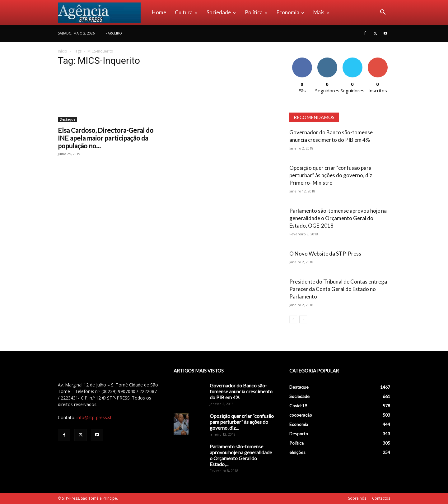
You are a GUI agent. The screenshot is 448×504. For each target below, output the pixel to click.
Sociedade (221, 12)
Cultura (186, 12)
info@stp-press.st (94, 417)
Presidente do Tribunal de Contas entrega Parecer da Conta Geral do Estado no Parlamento (338, 289)
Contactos (381, 498)
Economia (290, 12)
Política (256, 12)
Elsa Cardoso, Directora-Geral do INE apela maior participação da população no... (106, 138)
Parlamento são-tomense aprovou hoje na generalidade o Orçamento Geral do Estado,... (241, 455)
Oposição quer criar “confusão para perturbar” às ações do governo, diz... (242, 422)
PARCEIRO (114, 33)
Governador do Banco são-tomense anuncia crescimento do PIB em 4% (241, 391)
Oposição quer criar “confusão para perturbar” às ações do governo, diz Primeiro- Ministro (331, 175)
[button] (383, 13)
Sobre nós (357, 498)
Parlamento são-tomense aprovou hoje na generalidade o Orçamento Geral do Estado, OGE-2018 (338, 218)
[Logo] (103, 12)
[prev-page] (293, 319)
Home (159, 12)
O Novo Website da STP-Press (325, 254)
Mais (321, 12)
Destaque (68, 119)
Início (63, 51)
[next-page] (303, 319)
